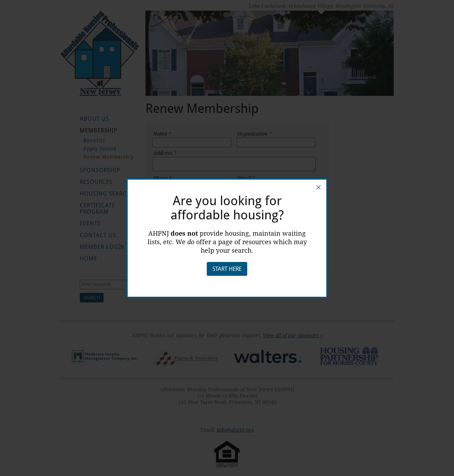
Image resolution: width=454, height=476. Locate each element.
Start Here (227, 269)
